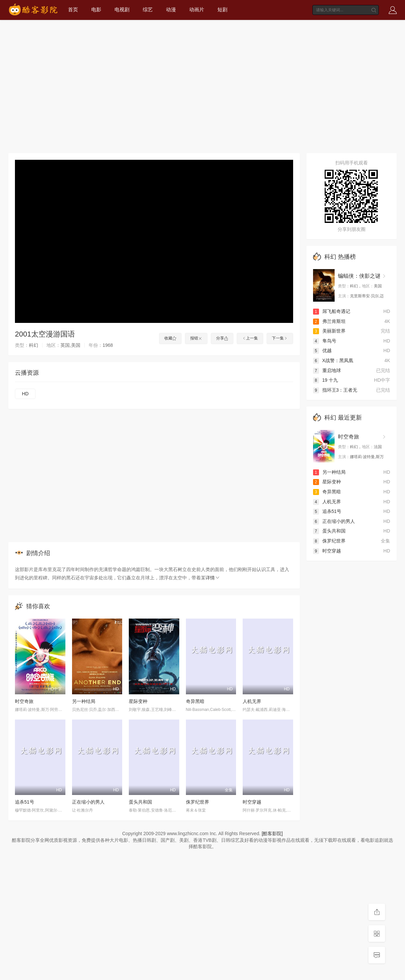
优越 (322, 350)
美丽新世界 (329, 331)
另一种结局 (84, 701)
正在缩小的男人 (88, 802)
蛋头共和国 (140, 802)
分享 (222, 338)
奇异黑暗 (195, 701)
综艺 (148, 9)
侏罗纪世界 (198, 802)
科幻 (330, 257)
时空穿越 (252, 802)
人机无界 (252, 701)
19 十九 (325, 380)
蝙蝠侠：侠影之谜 (359, 276)
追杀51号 (25, 802)
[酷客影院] (272, 833)
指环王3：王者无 (335, 390)
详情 (213, 578)
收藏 (170, 338)
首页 (73, 9)
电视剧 (122, 9)
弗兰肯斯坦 (329, 321)
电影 (96, 9)
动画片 (197, 9)
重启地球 (327, 370)
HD (25, 394)
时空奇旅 (24, 701)
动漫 (171, 9)
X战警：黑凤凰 (333, 360)
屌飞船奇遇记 (332, 311)
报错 (196, 338)
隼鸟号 (325, 341)
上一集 (250, 338)
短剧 (222, 9)
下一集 (280, 338)
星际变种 (138, 701)
